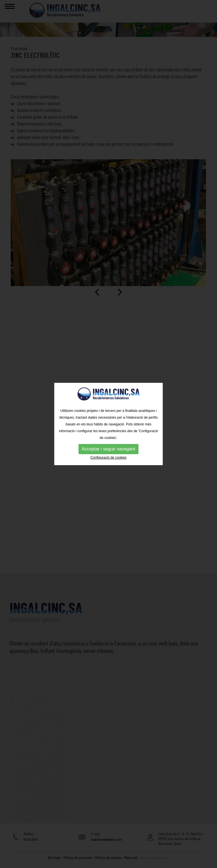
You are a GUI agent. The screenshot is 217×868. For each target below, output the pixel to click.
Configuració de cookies (108, 452)
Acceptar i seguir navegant (108, 443)
